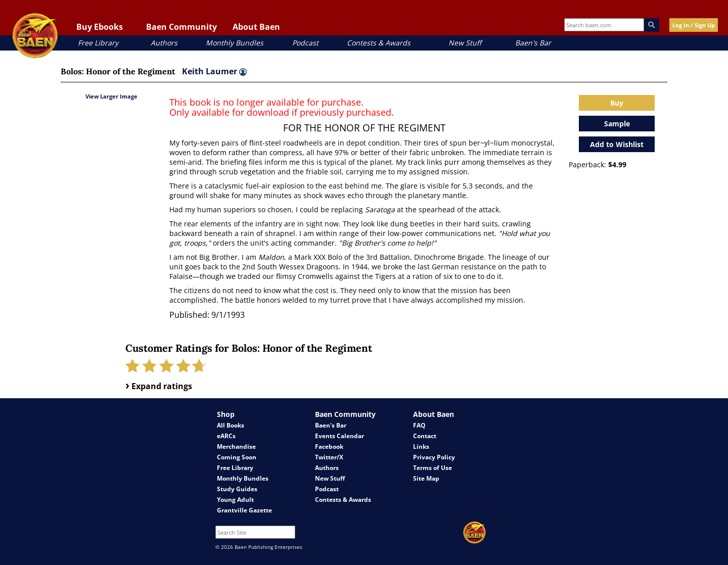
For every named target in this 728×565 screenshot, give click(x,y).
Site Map (426, 478)
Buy (617, 103)
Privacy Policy (434, 457)
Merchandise (236, 446)
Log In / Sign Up (694, 25)
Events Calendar (339, 436)
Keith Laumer (214, 71)
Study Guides (237, 489)
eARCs (226, 436)
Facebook (329, 446)
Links (421, 446)
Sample (617, 124)
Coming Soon (237, 457)
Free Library (98, 43)
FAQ (419, 425)
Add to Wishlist (617, 144)
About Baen (256, 27)
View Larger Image (111, 96)
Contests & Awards (379, 43)
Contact (425, 436)
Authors (164, 43)
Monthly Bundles (235, 43)
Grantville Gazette (244, 510)
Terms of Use (433, 468)
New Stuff (465, 43)
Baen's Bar (533, 43)
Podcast (305, 43)
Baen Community (181, 27)
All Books (231, 425)
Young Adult (235, 500)
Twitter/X (329, 457)
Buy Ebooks (100, 27)
